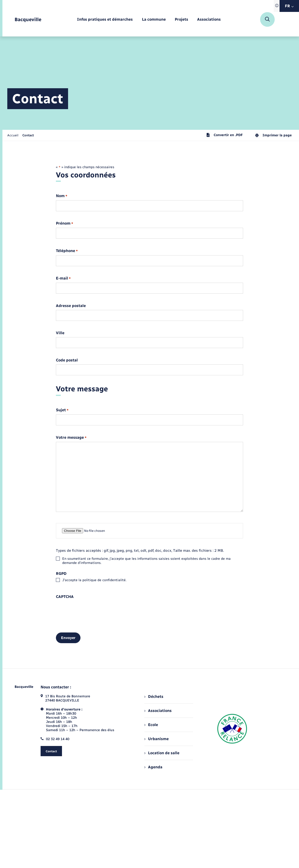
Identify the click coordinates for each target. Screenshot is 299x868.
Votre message (71, 438)
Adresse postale (71, 306)
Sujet (62, 410)
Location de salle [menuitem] (162, 753)
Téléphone (67, 251)
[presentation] (93, 610)
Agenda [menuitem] (153, 767)
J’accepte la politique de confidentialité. (94, 580)
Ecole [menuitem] (151, 725)
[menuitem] (105, 20)
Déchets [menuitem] (154, 697)
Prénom (65, 224)
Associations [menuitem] (158, 711)
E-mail (63, 278)
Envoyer (68, 638)
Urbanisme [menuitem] (157, 739)
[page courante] (28, 135)
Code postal (67, 360)
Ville (60, 333)
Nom (62, 196)
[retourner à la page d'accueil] (28, 20)
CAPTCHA (65, 597)
